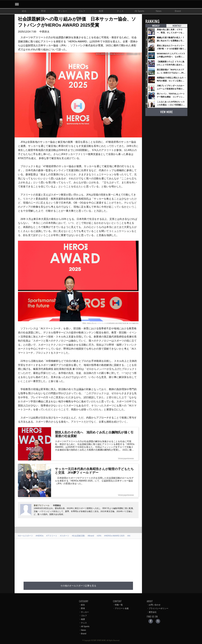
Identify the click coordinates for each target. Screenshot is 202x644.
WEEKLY (156, 26)
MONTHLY (177, 26)
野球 (43, 11)
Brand (178, 11)
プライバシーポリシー (159, 608)
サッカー (63, 11)
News (159, 11)
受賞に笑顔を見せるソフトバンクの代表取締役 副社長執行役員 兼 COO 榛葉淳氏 (111, 323)
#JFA (99, 536)
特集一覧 (119, 605)
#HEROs (39, 536)
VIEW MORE (166, 112)
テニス (120, 11)
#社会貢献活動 (78, 536)
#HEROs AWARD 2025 (114, 536)
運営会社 (153, 612)
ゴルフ (82, 11)
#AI (129, 536)
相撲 (101, 11)
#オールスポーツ (25, 536)
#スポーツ (65, 536)
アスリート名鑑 (122, 608)
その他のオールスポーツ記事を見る (78, 586)
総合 (24, 11)
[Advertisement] (78, 559)
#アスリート (52, 536)
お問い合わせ (155, 605)
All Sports (139, 11)
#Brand (91, 536)
